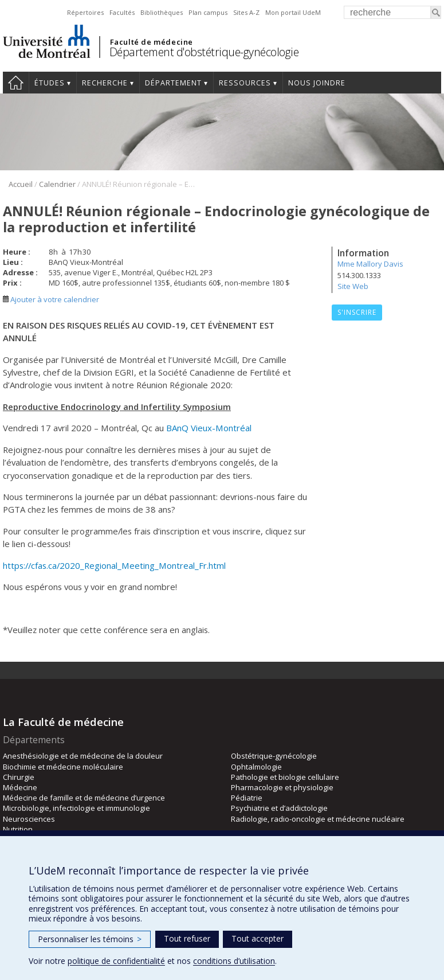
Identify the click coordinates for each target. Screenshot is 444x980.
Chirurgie (19, 777)
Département (173, 83)
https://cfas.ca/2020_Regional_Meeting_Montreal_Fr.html (114, 565)
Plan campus (208, 12)
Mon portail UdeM (293, 12)
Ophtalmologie (256, 767)
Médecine (20, 787)
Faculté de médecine (152, 42)
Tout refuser (187, 938)
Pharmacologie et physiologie (282, 787)
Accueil (16, 83)
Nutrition (18, 829)
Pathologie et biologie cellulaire (285, 777)
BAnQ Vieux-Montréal (209, 428)
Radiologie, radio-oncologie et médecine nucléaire (318, 819)
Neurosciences (29, 819)
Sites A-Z (246, 12)
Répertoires (85, 12)
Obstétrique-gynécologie (274, 756)
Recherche (105, 83)
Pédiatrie (247, 798)
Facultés (122, 12)
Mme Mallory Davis (370, 264)
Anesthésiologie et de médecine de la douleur (83, 756)
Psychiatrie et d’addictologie (279, 808)
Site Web (353, 286)
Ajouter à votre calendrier (51, 299)
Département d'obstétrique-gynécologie (204, 52)
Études (50, 83)
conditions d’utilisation (234, 961)
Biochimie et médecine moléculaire (63, 767)
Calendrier (57, 184)
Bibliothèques (162, 12)
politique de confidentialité (116, 961)
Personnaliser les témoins (90, 939)
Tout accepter (258, 938)
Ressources (245, 83)
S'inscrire (357, 312)
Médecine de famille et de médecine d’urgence (84, 798)
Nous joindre (317, 83)
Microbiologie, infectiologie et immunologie (76, 808)
